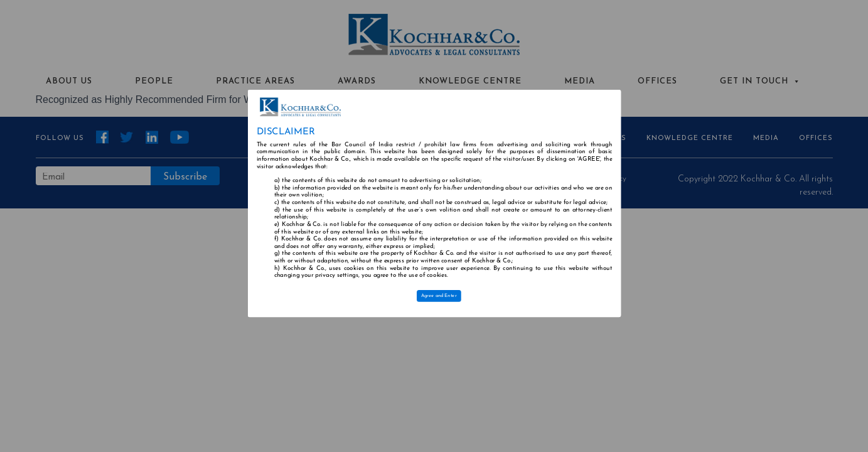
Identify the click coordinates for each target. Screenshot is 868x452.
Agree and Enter (438, 296)
